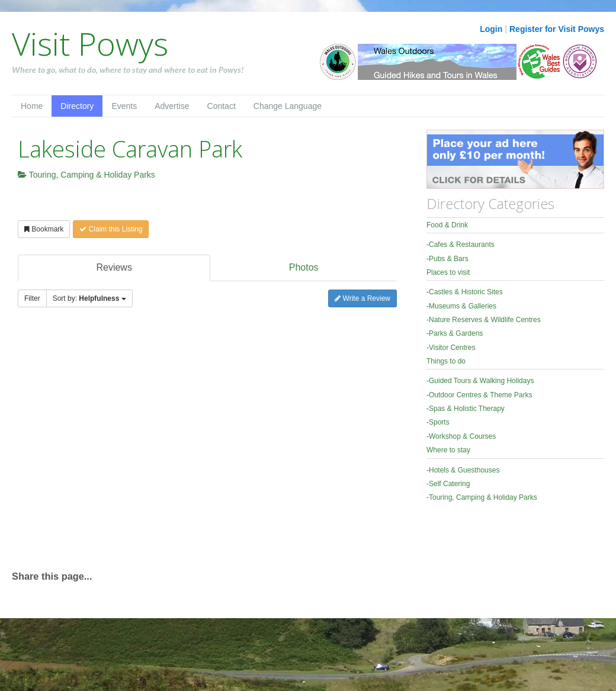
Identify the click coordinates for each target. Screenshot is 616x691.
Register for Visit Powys (557, 29)
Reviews (114, 267)
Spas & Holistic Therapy (467, 409)
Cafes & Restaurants (462, 245)
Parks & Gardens (456, 333)
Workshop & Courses (462, 436)
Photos (304, 267)
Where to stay (448, 450)
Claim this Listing (111, 229)
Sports (439, 422)
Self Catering (449, 484)
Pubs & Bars (449, 259)
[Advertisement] (111, 444)
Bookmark (44, 229)
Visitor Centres (452, 348)
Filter (32, 298)
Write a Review (362, 298)
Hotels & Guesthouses (464, 470)
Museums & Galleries (463, 306)
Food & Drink (447, 225)
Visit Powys (90, 43)
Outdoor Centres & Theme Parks (481, 395)
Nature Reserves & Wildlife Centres (485, 320)
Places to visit (448, 272)
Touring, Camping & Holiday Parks (86, 175)
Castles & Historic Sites (466, 292)
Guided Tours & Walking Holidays (481, 381)
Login (491, 29)
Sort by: (89, 298)
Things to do (446, 361)
